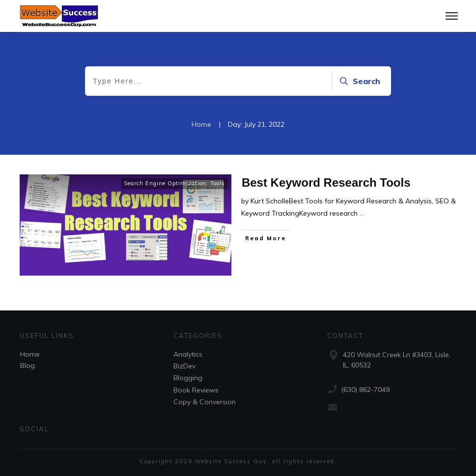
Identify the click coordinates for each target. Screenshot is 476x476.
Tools (218, 183)
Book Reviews (196, 390)
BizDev (184, 366)
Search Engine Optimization (165, 183)
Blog (28, 365)
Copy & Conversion (205, 402)
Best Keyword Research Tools (326, 182)
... (362, 213)
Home (30, 354)
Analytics (188, 354)
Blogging (188, 378)
